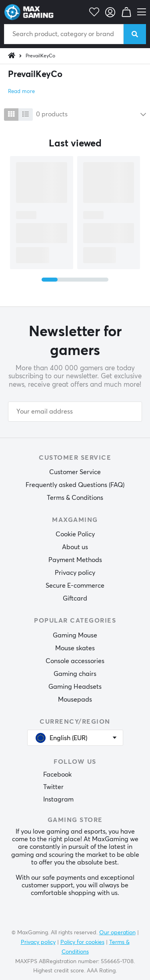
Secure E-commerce (75, 586)
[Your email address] (75, 412)
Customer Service (75, 472)
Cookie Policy (75, 534)
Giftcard (75, 599)
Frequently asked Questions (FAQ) (75, 485)
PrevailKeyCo (40, 56)
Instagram (58, 799)
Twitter (53, 787)
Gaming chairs (75, 674)
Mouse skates (75, 648)
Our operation (117, 933)
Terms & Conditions (75, 498)
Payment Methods (75, 560)
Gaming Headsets (75, 687)
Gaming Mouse (75, 635)
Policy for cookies (82, 942)
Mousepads (75, 700)
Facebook (57, 775)
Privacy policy (75, 573)
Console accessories (75, 661)
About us (75, 547)
